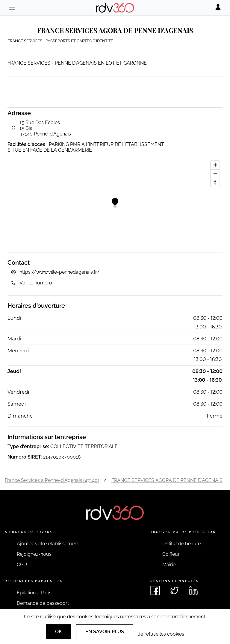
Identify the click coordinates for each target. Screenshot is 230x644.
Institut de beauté (181, 544)
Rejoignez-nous (34, 554)
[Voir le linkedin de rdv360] (193, 590)
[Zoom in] (215, 165)
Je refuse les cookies (161, 634)
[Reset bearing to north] (215, 182)
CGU (22, 565)
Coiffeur (171, 554)
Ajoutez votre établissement (48, 544)
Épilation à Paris (34, 593)
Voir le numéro (36, 283)
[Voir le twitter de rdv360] (174, 590)
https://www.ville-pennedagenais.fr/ (60, 272)
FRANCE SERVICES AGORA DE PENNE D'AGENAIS (167, 480)
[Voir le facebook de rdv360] (155, 590)
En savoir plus (105, 632)
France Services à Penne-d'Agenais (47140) (52, 480)
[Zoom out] (215, 174)
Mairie (169, 565)
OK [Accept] (59, 632)
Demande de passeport (43, 603)
